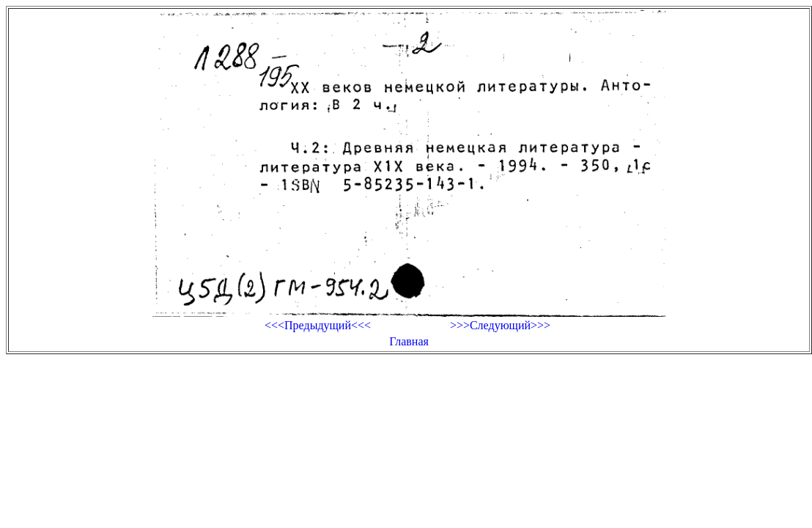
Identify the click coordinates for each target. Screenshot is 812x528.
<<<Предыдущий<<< (318, 325)
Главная (409, 341)
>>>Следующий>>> (500, 325)
